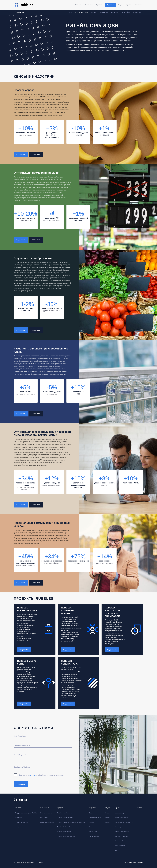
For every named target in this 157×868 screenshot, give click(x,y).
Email (20, 755)
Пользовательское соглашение (133, 862)
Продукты (100, 5)
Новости (108, 813)
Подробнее (24, 650)
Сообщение (22, 767)
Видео (107, 818)
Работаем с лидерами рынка (124, 822)
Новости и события (21, 822)
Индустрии (110, 5)
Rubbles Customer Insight (65, 818)
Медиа (120, 5)
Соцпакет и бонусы (121, 841)
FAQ (116, 850)
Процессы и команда (121, 836)
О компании (89, 5)
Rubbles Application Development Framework (71, 822)
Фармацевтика (103, 12)
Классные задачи (120, 813)
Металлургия (137, 12)
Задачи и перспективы (122, 832)
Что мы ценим (119, 827)
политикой (34, 775)
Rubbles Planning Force (65, 813)
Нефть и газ (114, 12)
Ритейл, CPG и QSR (81, 12)
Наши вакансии (120, 846)
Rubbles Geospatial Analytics (66, 836)
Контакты (138, 5)
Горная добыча (126, 12)
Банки (70, 12)
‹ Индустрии (19, 12)
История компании (21, 827)
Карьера (129, 5)
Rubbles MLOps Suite (64, 827)
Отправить (21, 784)
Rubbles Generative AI (64, 832)
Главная (78, 5)
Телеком (93, 12)
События (108, 822)
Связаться (36, 154)
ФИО (20, 736)
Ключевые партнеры (47, 822)
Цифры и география (121, 818)
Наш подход (44, 818)
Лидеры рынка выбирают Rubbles (26, 813)
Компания (22, 745)
